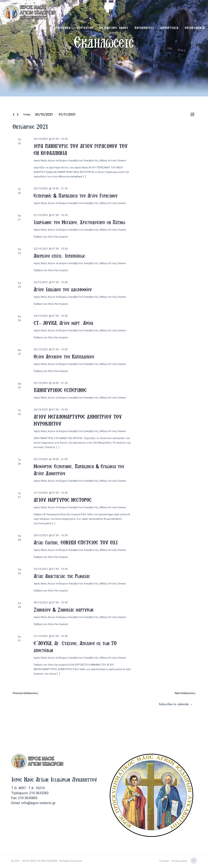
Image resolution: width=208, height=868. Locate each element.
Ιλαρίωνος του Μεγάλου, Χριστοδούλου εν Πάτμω (79, 222)
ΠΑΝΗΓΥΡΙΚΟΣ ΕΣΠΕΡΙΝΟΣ (60, 390)
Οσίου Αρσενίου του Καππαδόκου (64, 356)
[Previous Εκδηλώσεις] (14, 115)
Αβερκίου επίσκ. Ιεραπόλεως (59, 256)
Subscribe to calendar (174, 704)
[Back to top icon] (194, 861)
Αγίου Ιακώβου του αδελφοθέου (63, 289)
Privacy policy (179, 861)
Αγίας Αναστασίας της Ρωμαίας (62, 576)
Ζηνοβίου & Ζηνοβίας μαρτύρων (64, 610)
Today (27, 114)
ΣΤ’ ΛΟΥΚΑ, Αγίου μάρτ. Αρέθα (63, 323)
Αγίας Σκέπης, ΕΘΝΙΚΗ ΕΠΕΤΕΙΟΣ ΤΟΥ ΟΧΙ (76, 542)
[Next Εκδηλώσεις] (18, 115)
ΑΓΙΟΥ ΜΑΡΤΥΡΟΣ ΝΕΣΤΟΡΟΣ (63, 500)
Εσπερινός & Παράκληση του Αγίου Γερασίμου (76, 196)
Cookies (164, 861)
